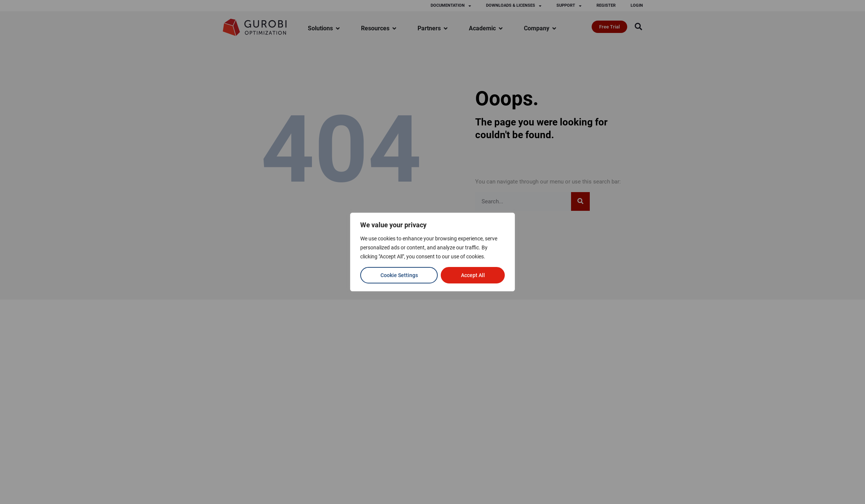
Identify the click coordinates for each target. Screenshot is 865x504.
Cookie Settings (399, 275)
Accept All (473, 275)
